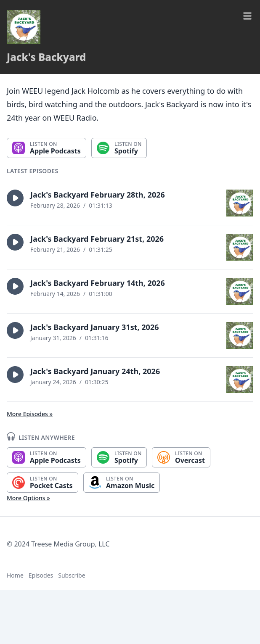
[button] (15, 198)
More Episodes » (30, 414)
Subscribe (72, 575)
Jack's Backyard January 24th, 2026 (95, 371)
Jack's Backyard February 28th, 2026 (98, 195)
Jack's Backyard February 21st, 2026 (97, 239)
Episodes (41, 575)
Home (15, 575)
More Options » (28, 498)
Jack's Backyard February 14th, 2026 (98, 283)
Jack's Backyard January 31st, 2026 (95, 327)
